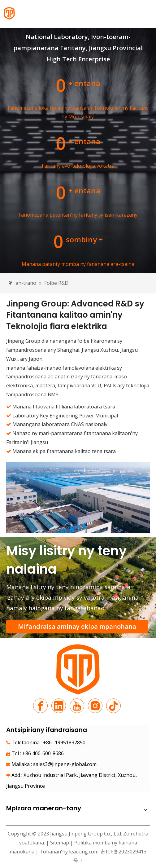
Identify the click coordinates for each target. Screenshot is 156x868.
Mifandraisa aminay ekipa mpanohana (77, 626)
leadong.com (84, 852)
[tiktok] (113, 706)
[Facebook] (40, 706)
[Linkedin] (59, 706)
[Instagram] (95, 706)
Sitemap (60, 843)
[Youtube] (77, 706)
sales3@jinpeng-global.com (65, 764)
